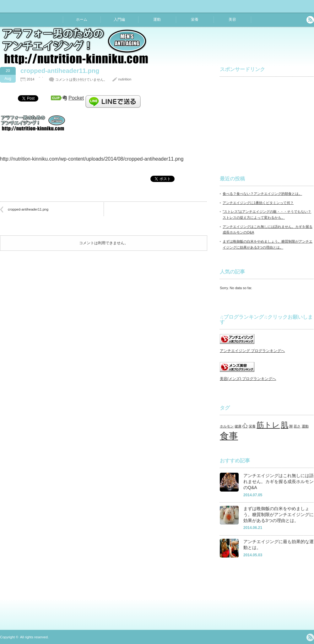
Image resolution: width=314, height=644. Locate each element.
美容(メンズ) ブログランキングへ (248, 379)
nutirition (125, 79)
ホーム (82, 19)
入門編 (119, 19)
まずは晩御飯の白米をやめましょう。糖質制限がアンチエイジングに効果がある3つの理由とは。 (279, 514)
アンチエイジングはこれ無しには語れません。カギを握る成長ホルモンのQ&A (279, 481)
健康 (238, 426)
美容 (232, 19)
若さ (297, 426)
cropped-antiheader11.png (28, 209)
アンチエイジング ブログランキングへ (252, 351)
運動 (157, 19)
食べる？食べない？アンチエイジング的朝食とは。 (262, 194)
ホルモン (227, 426)
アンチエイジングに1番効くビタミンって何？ (258, 203)
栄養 (195, 19)
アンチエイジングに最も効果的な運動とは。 (279, 545)
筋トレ (268, 425)
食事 (229, 436)
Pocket (76, 98)
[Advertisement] (267, 121)
